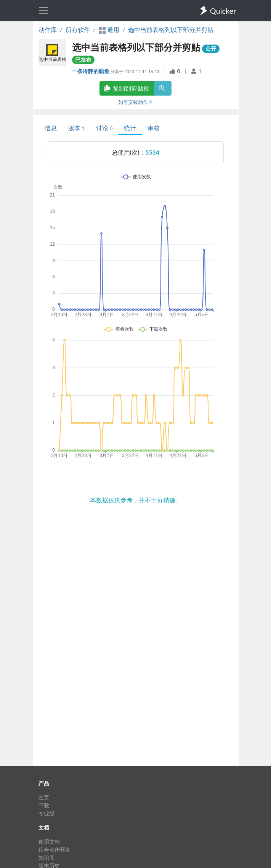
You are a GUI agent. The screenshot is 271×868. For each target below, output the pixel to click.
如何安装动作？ (135, 102)
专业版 (47, 813)
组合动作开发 (55, 850)
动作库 (48, 30)
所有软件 (78, 30)
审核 (154, 128)
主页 (44, 797)
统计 (130, 128)
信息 (51, 128)
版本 (76, 128)
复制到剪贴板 (127, 88)
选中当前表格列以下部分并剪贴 (171, 30)
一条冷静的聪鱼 (91, 71)
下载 (44, 805)
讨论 (104, 128)
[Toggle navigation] (43, 11)
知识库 (47, 858)
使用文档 (49, 842)
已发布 (83, 60)
